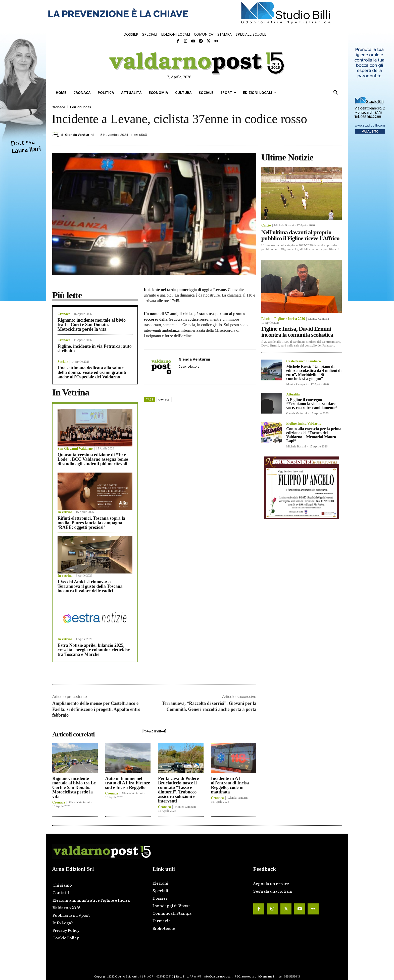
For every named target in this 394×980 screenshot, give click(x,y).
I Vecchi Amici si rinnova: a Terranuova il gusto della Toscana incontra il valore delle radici (90, 586)
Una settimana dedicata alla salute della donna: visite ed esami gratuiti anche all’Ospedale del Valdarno (92, 372)
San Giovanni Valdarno (75, 449)
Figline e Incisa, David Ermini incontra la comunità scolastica (297, 332)
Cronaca (58, 107)
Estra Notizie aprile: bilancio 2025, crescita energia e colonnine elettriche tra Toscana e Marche (94, 650)
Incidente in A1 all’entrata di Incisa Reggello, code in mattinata (230, 785)
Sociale (63, 362)
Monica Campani (185, 807)
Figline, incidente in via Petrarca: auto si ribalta (95, 349)
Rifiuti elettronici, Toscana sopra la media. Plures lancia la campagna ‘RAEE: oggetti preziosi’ (91, 523)
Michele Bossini (284, 225)
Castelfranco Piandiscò (303, 361)
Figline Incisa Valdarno (304, 424)
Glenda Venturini (79, 135)
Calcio (266, 225)
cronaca (164, 399)
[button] (336, 93)
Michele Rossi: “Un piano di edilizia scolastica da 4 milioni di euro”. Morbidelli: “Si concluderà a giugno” (314, 372)
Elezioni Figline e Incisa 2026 (283, 319)
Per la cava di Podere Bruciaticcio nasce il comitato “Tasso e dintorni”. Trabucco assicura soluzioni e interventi (178, 790)
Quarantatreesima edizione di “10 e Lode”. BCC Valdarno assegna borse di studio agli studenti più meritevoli (93, 459)
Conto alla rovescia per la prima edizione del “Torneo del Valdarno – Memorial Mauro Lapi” (314, 435)
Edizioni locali (81, 107)
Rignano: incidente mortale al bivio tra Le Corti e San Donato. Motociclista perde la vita (92, 325)
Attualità (293, 394)
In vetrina (65, 512)
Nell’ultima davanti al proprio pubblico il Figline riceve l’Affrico (300, 235)
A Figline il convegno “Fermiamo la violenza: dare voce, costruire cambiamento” (312, 404)
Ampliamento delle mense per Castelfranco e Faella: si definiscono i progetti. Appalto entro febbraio (96, 709)
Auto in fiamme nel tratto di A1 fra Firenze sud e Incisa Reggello (128, 783)
